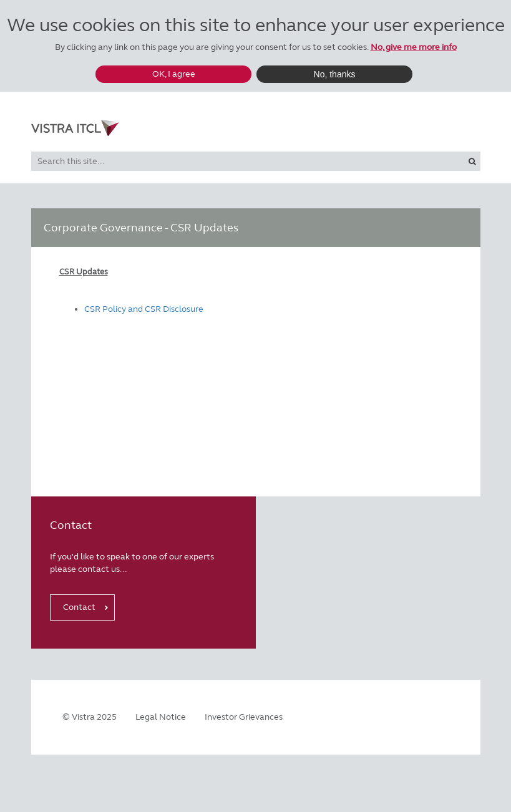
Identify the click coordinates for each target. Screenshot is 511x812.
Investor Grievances (244, 717)
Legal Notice (161, 717)
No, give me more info (414, 47)
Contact (79, 607)
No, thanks (335, 74)
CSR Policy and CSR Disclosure (144, 309)
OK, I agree (174, 74)
